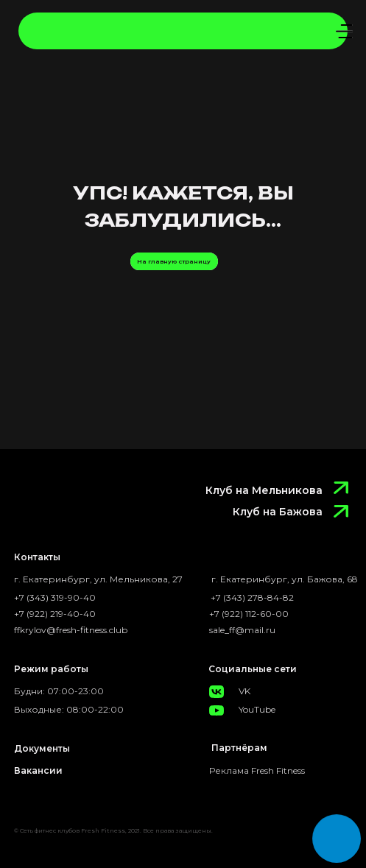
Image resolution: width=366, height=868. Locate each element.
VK (244, 691)
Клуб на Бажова (278, 512)
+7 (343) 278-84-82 (252, 597)
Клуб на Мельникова (264, 490)
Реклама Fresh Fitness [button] (257, 770)
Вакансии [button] (38, 770)
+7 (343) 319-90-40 (55, 597)
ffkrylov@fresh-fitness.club (71, 630)
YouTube (257, 709)
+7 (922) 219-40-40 (55, 614)
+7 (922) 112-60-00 (249, 614)
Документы (42, 748)
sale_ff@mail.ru (242, 630)
